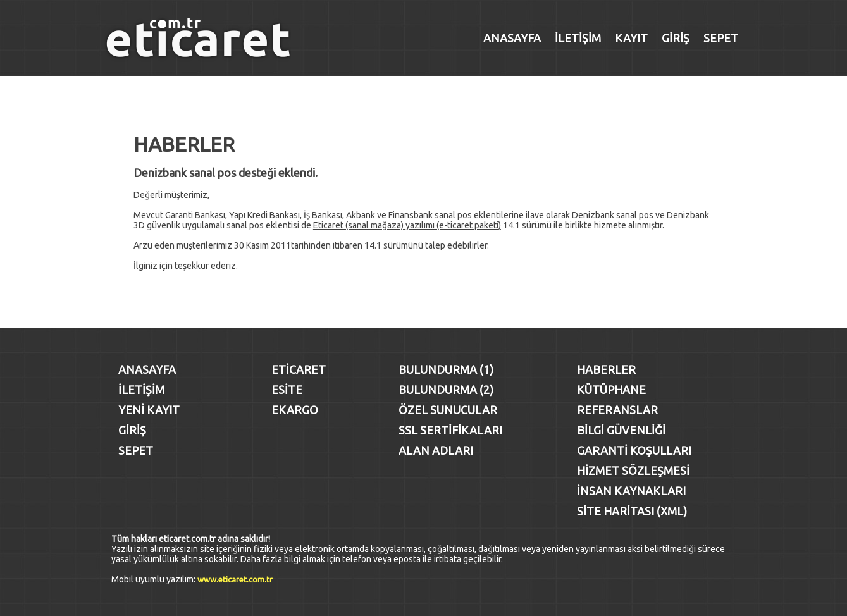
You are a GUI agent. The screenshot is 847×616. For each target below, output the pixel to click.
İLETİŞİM (578, 38)
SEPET (721, 38)
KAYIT (631, 38)
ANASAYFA (512, 38)
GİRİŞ (676, 38)
